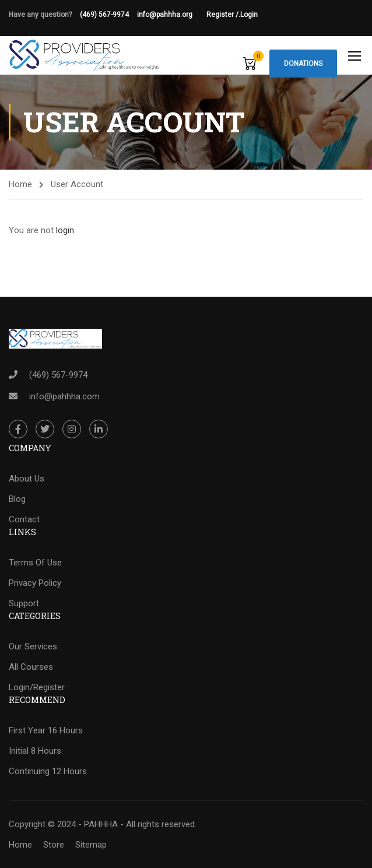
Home (20, 184)
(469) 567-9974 (104, 15)
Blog (17, 499)
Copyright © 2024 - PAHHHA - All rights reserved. (103, 824)
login (65, 230)
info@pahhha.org (172, 15)
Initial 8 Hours (35, 751)
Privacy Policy (35, 583)
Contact (24, 519)
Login (249, 15)
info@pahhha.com (64, 396)
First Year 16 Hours (46, 730)
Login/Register (37, 687)
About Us (27, 479)
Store (54, 845)
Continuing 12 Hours (48, 771)
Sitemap (91, 845)
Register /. (223, 15)
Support (24, 603)
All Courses (31, 667)
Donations (303, 64)
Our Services (33, 646)
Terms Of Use (35, 563)
